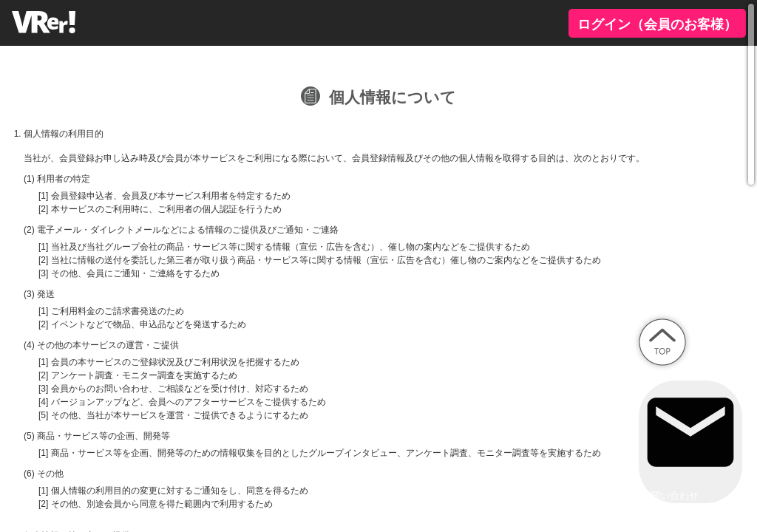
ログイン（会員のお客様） (657, 24)
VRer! (45, 23)
